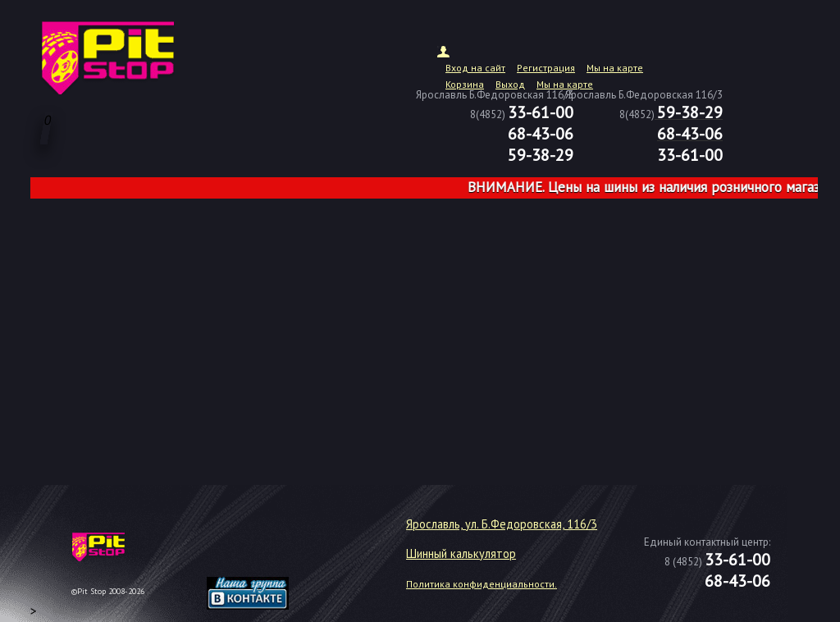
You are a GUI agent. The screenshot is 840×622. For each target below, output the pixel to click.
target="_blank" (268, 553)
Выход (510, 84)
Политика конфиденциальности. (482, 584)
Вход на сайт (475, 68)
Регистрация (546, 68)
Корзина (465, 84)
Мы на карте (615, 68)
